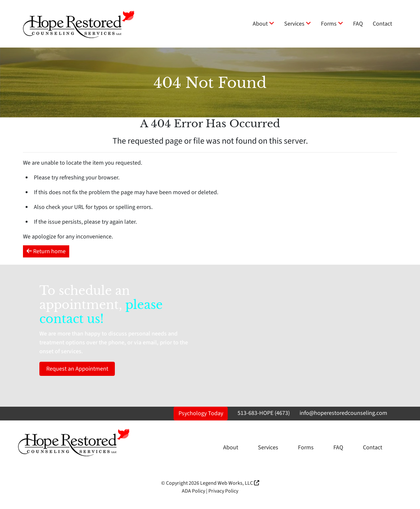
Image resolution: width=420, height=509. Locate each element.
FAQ (358, 24)
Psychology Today (201, 413)
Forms (332, 24)
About (263, 24)
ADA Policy (193, 491)
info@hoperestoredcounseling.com (343, 413)
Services (298, 24)
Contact (382, 24)
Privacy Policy (223, 491)
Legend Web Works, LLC (230, 483)
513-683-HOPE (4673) (264, 413)
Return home (46, 251)
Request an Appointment (77, 369)
